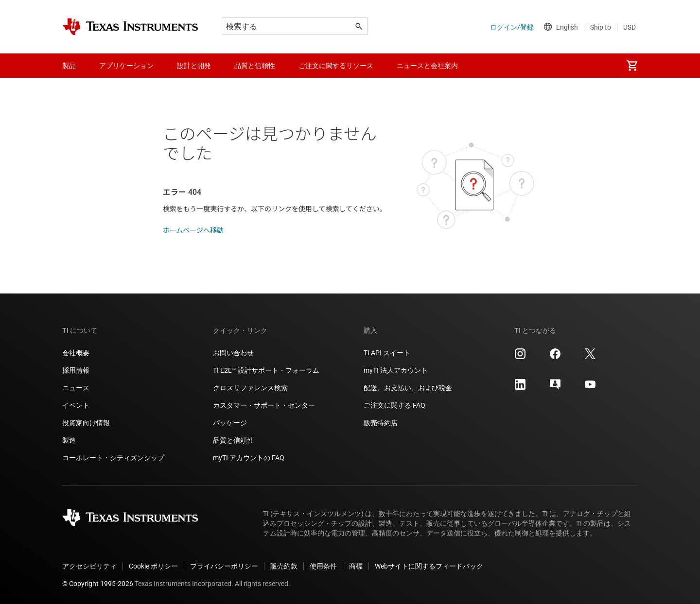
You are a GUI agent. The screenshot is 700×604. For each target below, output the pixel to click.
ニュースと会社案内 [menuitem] (427, 66)
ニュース (76, 388)
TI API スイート (387, 353)
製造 (69, 440)
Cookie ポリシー (153, 566)
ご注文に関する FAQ (394, 405)
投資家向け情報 (86, 423)
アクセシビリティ (89, 566)
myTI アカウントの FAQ (249, 458)
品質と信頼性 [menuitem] (255, 66)
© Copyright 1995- (98, 584)
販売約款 (284, 566)
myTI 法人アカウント (396, 370)
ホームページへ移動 (193, 230)
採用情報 (76, 370)
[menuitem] (632, 66)
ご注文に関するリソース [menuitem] (336, 66)
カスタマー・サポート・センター (264, 405)
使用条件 (323, 566)
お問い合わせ (233, 353)
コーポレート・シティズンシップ (113, 458)
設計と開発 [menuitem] (194, 66)
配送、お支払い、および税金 (408, 388)
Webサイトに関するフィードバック (429, 566)
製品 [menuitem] (69, 66)
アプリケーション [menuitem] (126, 66)
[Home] (130, 27)
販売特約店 (381, 423)
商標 (356, 566)
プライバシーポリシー (224, 566)
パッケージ (230, 423)
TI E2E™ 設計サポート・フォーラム (266, 370)
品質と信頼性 (233, 440)
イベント (76, 405)
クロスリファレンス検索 (250, 388)
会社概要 (76, 353)
